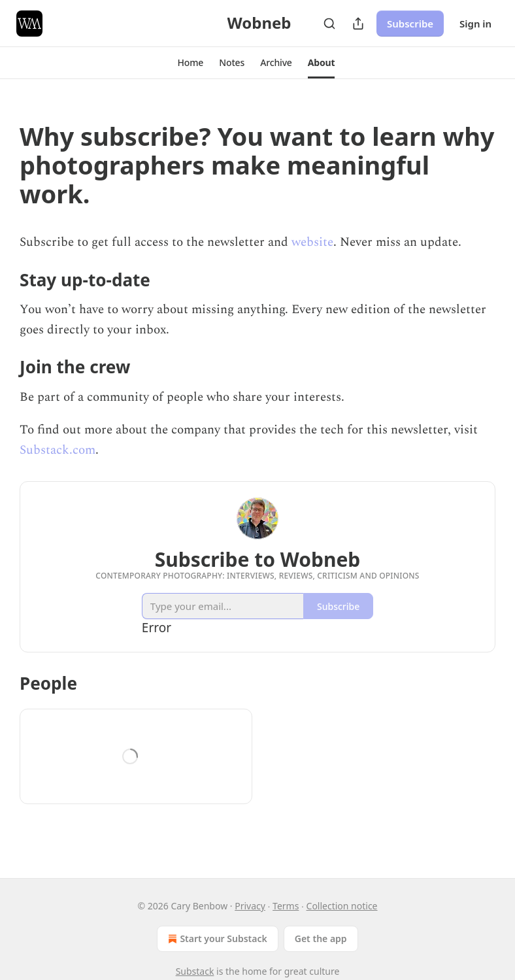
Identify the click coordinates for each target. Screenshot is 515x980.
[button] (191, 63)
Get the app (321, 938)
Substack (195, 971)
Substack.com (58, 450)
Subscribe (410, 24)
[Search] (329, 24)
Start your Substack (216, 939)
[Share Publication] (358, 24)
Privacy (250, 906)
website (312, 242)
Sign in (475, 24)
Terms (286, 906)
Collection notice (342, 906)
